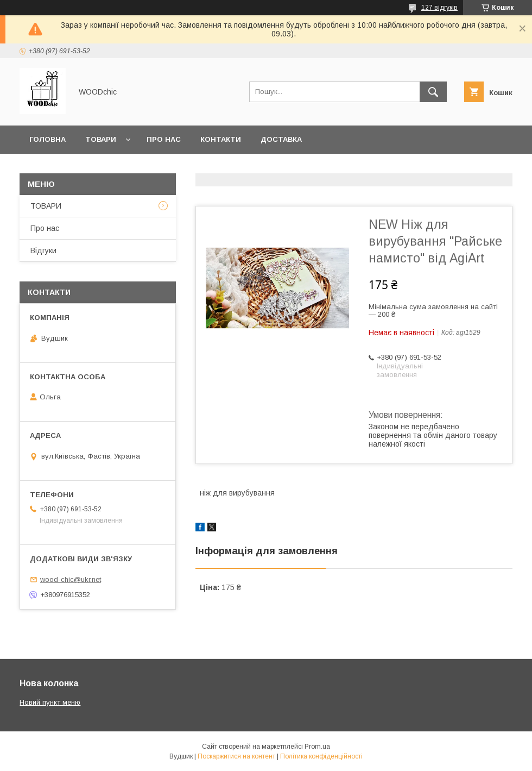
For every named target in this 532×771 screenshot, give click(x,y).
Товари (101, 139)
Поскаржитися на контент (236, 756)
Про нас (164, 139)
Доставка (281, 139)
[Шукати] (433, 92)
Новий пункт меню (50, 702)
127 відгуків (439, 8)
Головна (47, 139)
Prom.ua (317, 747)
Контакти (221, 139)
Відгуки (43, 250)
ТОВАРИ (46, 206)
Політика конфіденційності (321, 756)
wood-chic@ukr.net (71, 579)
